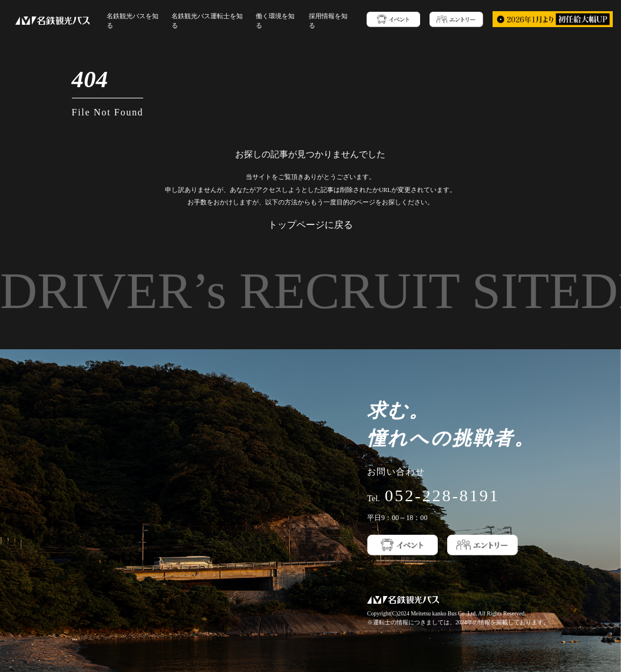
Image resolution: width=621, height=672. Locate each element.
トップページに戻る (310, 224)
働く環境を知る (270, 20)
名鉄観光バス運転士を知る (206, 20)
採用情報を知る (320, 20)
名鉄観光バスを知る (135, 20)
